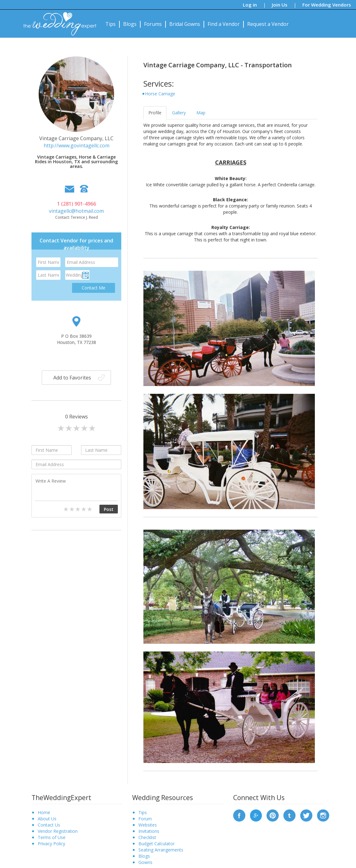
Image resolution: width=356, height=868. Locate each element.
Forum (145, 819)
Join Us (280, 5)
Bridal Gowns (185, 24)
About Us (47, 819)
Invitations (149, 831)
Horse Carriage (160, 94)
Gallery (179, 113)
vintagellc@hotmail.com (76, 211)
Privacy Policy (51, 844)
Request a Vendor (268, 24)
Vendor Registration (58, 831)
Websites (148, 825)
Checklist (147, 837)
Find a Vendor (224, 24)
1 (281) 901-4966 (77, 204)
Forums (153, 24)
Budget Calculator (156, 844)
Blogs (130, 24)
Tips (111, 24)
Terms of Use (52, 837)
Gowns (145, 862)
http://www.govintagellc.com (77, 145)
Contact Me (94, 288)
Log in (250, 5)
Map (201, 113)
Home (44, 812)
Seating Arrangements (161, 850)
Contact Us (49, 825)
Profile (155, 113)
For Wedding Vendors (327, 5)
